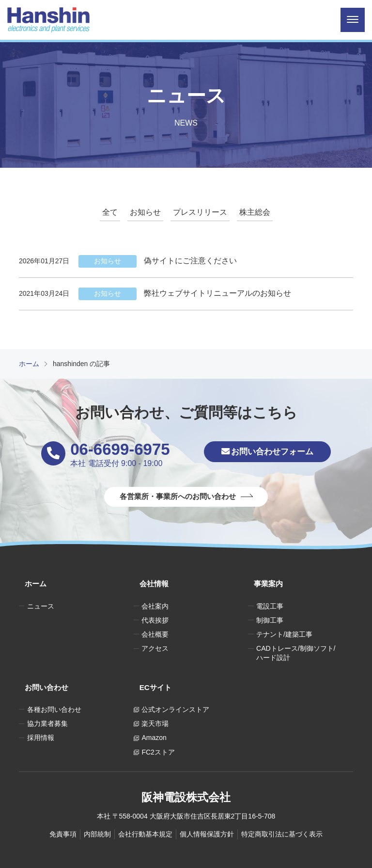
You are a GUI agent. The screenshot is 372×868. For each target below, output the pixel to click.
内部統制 (97, 813)
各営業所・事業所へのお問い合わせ (178, 497)
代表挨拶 (155, 610)
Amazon (154, 717)
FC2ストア (158, 731)
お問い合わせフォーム (267, 453)
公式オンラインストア (175, 688)
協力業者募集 (47, 702)
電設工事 (270, 596)
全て (110, 212)
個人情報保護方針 (207, 813)
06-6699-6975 (109, 449)
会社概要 (155, 625)
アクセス (155, 639)
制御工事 (270, 610)
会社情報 (149, 580)
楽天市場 (155, 702)
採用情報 (41, 717)
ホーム (31, 580)
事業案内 (263, 580)
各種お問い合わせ (54, 688)
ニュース (41, 596)
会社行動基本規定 (145, 813)
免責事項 (63, 813)
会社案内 (155, 596)
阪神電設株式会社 (186, 774)
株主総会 (255, 212)
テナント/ (284, 625)
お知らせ (145, 212)
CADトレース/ (296, 643)
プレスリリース (200, 212)
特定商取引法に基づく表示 (282, 813)
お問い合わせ (42, 672)
